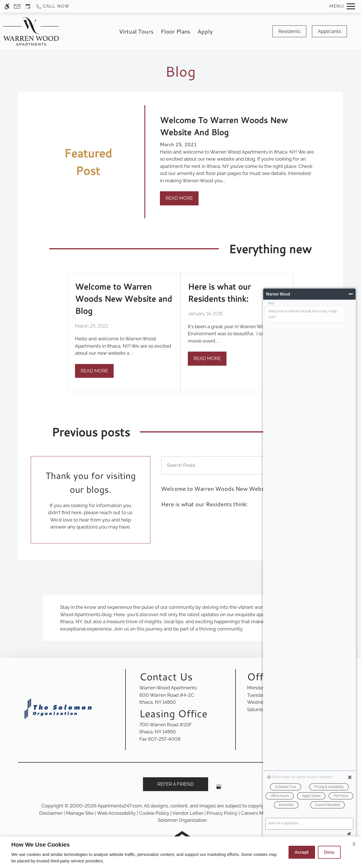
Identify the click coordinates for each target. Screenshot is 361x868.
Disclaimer (51, 813)
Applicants (329, 31)
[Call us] (53, 6)
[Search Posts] (217, 465)
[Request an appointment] (28, 6)
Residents (289, 31)
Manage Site (80, 813)
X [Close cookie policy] (354, 844)
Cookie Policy (154, 813)
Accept (302, 852)
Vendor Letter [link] (188, 813)
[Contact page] (17, 6)
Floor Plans (176, 31)
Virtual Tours (136, 31)
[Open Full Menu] (342, 6)
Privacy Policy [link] (222, 813)
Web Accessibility (116, 813)
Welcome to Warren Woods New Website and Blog (228, 489)
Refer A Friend (176, 784)
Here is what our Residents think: (204, 504)
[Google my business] (219, 789)
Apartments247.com (120, 806)
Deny (329, 852)
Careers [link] (249, 813)
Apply (205, 31)
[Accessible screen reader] (7, 6)
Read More (179, 198)
